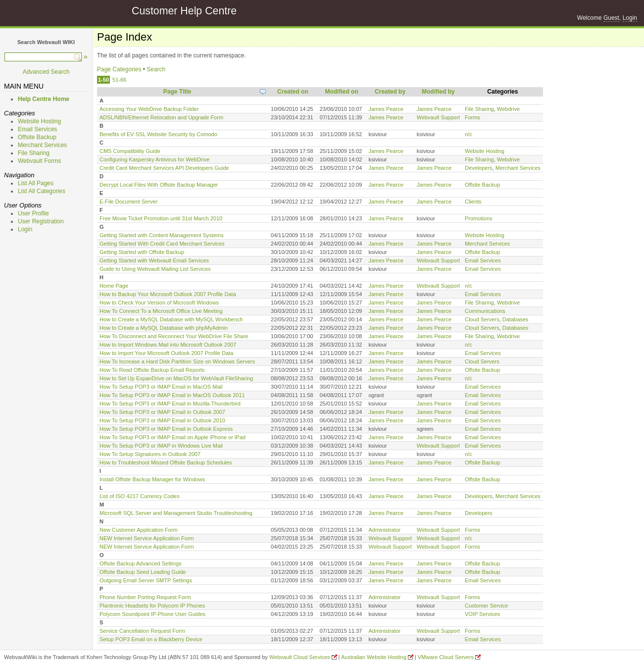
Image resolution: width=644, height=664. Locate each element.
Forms (472, 117)
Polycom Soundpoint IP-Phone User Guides (152, 614)
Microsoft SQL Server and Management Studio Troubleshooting (176, 513)
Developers (479, 168)
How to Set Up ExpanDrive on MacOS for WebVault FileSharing (176, 378)
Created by (390, 92)
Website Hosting (39, 121)
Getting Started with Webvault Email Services (154, 260)
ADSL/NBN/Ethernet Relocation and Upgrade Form (161, 117)
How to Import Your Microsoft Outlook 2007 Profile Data (166, 353)
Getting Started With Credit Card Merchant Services (162, 244)
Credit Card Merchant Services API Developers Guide (164, 168)
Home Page (114, 286)
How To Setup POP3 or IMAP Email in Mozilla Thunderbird (170, 404)
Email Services (37, 129)
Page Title (177, 92)
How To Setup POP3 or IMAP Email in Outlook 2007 (162, 412)
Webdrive (508, 109)
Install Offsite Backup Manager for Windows (152, 479)
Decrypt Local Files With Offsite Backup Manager (159, 185)
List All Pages (36, 183)
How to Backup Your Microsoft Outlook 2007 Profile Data (168, 294)
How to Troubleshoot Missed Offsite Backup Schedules (166, 462)
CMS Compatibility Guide (130, 151)
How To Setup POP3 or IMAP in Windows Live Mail (161, 446)
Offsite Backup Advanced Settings (141, 563)
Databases (516, 319)
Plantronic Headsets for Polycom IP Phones (152, 606)
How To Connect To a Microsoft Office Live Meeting (161, 311)
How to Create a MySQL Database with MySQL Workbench (171, 319)
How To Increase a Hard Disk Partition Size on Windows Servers (177, 361)
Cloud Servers (482, 319)
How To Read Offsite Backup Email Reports (152, 370)
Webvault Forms (39, 161)
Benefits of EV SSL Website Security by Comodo (158, 134)
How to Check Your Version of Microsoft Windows (159, 303)
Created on (293, 92)
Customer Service (486, 606)
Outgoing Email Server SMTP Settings (146, 580)
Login (630, 18)
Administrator (384, 530)
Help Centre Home (44, 99)
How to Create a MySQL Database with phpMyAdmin (164, 328)
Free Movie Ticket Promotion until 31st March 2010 (161, 218)
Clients (473, 202)
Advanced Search (46, 72)
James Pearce (386, 109)
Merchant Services (42, 145)
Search (156, 69)
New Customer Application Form (139, 530)
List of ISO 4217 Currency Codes (139, 496)
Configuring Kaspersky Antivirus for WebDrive (154, 159)
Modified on (341, 92)
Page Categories (119, 69)
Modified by (438, 92)
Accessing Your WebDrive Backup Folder (149, 109)
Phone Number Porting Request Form (145, 597)
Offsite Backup (37, 137)
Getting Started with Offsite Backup (142, 252)
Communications (485, 311)
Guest (611, 18)
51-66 (119, 80)
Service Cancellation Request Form (142, 631)
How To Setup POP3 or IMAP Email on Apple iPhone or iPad (173, 437)
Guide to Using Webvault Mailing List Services (155, 269)
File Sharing (34, 153)
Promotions (479, 218)
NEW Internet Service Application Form (147, 538)
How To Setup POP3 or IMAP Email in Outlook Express (166, 429)
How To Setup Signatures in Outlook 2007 (150, 454)
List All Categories (42, 191)
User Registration (41, 221)
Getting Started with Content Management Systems (162, 235)
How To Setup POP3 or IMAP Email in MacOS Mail (161, 387)
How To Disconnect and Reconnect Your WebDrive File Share (174, 336)
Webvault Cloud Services (300, 657)
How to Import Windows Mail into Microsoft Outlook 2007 (168, 345)
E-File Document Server (128, 202)
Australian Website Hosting (374, 657)
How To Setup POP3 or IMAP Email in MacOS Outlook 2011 (172, 395)
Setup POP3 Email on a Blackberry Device (151, 639)
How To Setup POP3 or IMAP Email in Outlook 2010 (162, 420)
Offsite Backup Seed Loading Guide (143, 572)
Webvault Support (438, 117)
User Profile (33, 213)
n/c (469, 134)
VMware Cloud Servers (446, 657)
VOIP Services (482, 614)
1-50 (103, 80)
